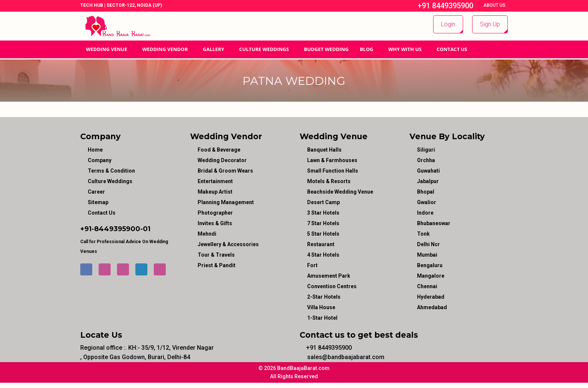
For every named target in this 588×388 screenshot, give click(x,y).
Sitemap (98, 202)
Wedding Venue (106, 49)
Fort (312, 265)
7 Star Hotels (323, 223)
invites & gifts (215, 223)
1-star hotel (322, 318)
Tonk (423, 234)
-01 (145, 229)
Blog (367, 49)
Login (448, 24)
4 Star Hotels (323, 255)
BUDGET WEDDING (326, 49)
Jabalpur (428, 181)
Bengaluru (430, 265)
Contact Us (452, 49)
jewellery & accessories (228, 244)
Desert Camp (323, 202)
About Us (495, 5)
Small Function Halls (333, 171)
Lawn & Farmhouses (332, 160)
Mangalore (431, 276)
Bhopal (426, 192)
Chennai (427, 286)
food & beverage (219, 150)
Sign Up (490, 24)
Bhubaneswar (434, 223)
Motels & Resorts (329, 181)
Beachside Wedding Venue (340, 192)
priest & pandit (217, 265)
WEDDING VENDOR (165, 49)
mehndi (207, 234)
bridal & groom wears (225, 171)
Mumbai (427, 255)
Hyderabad (431, 297)
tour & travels (216, 255)
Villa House (321, 307)
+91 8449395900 (442, 6)
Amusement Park (329, 276)
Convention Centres (332, 286)
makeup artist (215, 192)
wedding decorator (222, 160)
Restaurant (321, 244)
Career (96, 192)
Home (95, 150)
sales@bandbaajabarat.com (342, 357)
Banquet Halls (324, 150)
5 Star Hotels (323, 234)
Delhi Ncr (428, 244)
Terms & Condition (111, 171)
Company (100, 160)
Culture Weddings (264, 49)
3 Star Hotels (323, 213)
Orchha (426, 160)
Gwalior (427, 202)
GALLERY (214, 49)
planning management (226, 202)
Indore (425, 213)
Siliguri (426, 150)
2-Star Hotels (324, 297)
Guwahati (428, 171)
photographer (215, 213)
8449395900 (117, 229)
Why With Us (405, 49)
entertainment (215, 181)
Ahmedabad (432, 307)
